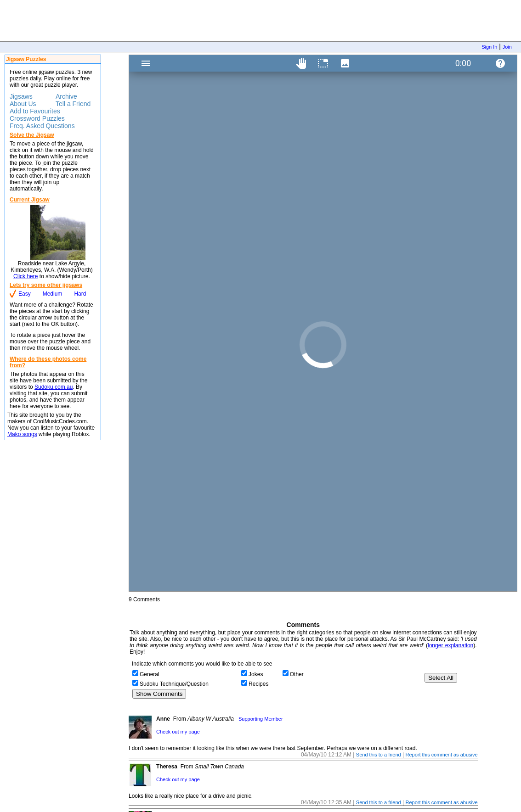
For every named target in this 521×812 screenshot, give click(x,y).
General (150, 674)
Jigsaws (21, 96)
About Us (23, 104)
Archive (66, 96)
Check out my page (178, 732)
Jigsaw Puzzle (323, 323)
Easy (25, 294)
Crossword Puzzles (37, 118)
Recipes (258, 684)
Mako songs (22, 434)
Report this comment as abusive (441, 755)
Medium (53, 294)
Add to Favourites (35, 111)
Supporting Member (261, 719)
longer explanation (450, 645)
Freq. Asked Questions (42, 126)
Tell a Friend (73, 104)
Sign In (489, 47)
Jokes (256, 674)
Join (507, 47)
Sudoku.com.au (54, 387)
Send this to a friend (379, 755)
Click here (25, 276)
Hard (80, 294)
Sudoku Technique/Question (174, 684)
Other (297, 674)
